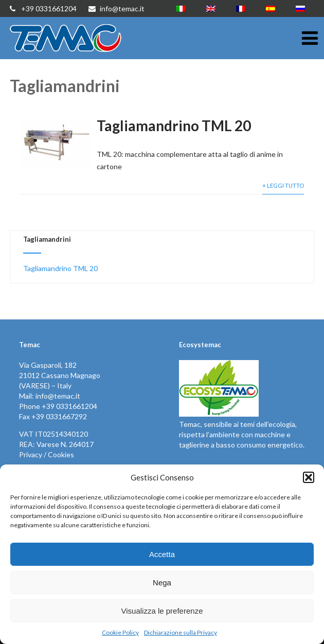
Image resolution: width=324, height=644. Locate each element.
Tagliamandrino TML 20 (174, 126)
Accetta (162, 554)
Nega (162, 583)
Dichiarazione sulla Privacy (181, 632)
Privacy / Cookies (47, 454)
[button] (309, 477)
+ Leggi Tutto (283, 185)
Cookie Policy (120, 632)
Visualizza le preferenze (162, 611)
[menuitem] (181, 8)
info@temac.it (116, 8)
